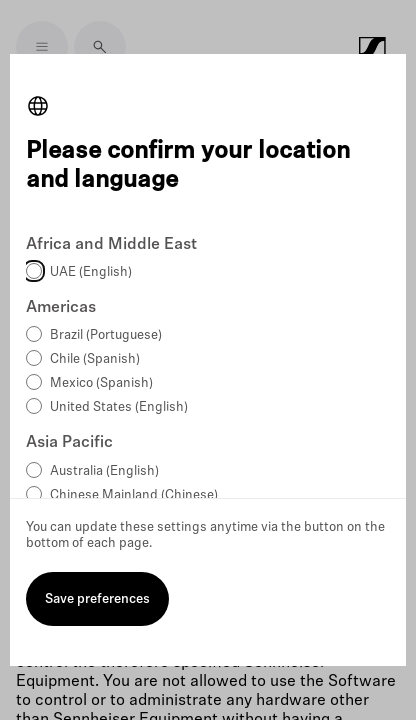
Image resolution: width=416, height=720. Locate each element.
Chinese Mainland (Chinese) (134, 495)
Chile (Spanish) (95, 359)
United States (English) (119, 407)
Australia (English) (104, 471)
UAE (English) (91, 272)
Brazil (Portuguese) (106, 335)
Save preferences (97, 599)
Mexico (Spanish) (101, 383)
